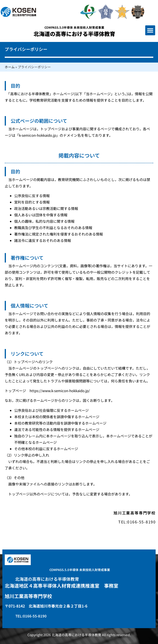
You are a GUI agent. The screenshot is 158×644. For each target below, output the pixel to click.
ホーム (10, 67)
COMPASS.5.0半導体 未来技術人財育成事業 (80, 570)
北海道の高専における (74, 34)
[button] (150, 30)
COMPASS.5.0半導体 (74, 27)
